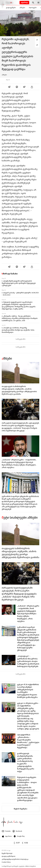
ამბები (22, 8)
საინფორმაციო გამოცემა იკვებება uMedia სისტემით (19, 866)
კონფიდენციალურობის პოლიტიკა (15, 859)
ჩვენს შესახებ (7, 853)
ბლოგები (33, 8)
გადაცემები (11, 8)
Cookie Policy (6, 862)
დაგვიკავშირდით (9, 856)
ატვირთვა (24, 3)
